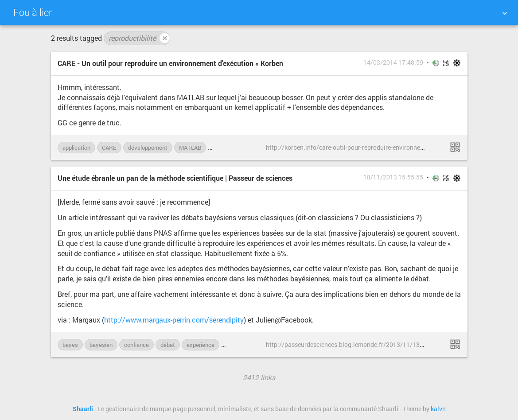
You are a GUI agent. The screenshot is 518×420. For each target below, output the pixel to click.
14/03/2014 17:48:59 (393, 62)
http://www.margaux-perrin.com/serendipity (174, 320)
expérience (201, 345)
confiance (136, 345)
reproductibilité (139, 38)
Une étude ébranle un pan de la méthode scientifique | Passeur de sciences (175, 178)
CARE (109, 148)
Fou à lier (33, 12)
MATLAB (190, 148)
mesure (236, 345)
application (76, 148)
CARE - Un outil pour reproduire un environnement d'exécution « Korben (170, 63)
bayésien (101, 345)
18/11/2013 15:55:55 (393, 177)
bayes (70, 345)
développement (148, 148)
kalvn (438, 409)
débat (168, 345)
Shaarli (83, 409)
